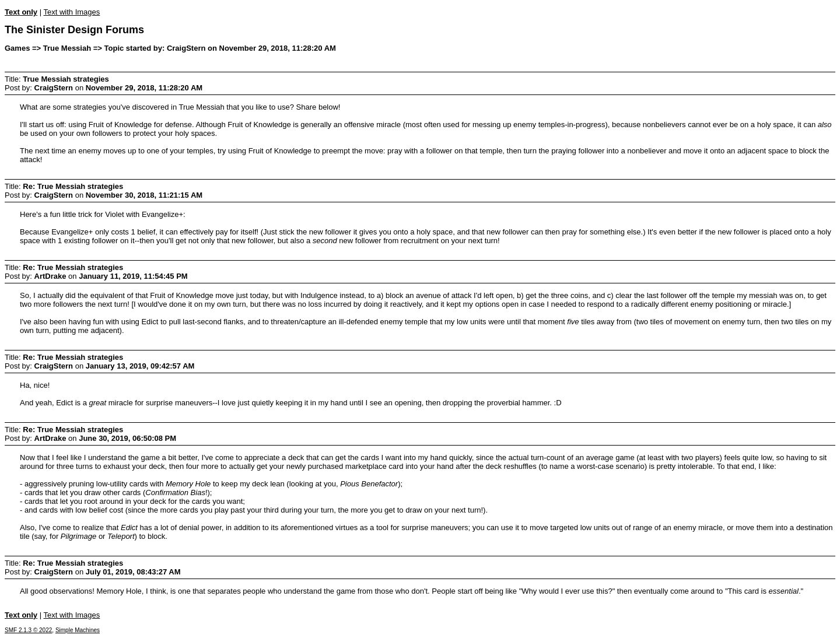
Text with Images (71, 12)
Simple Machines (78, 630)
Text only (21, 12)
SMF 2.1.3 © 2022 (28, 630)
